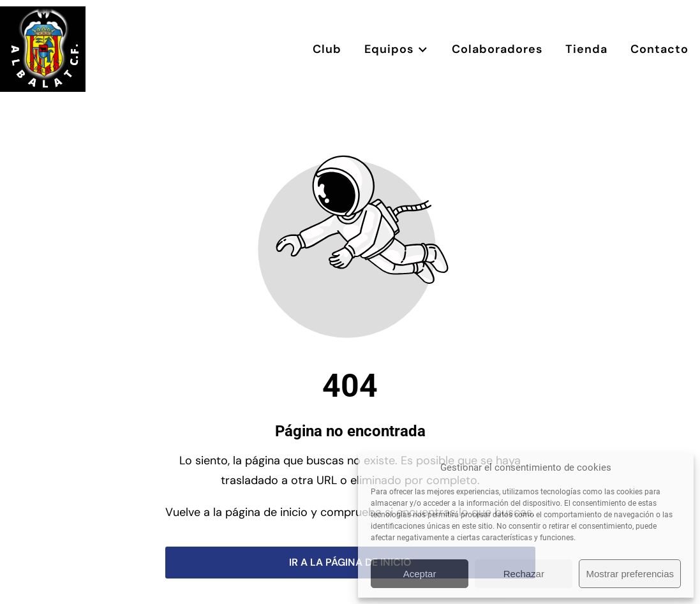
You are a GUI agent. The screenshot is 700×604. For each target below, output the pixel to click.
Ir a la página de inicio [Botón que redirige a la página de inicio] (350, 562)
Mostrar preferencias (630, 574)
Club (327, 49)
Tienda (586, 49)
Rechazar (524, 574)
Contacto (659, 49)
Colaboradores (497, 49)
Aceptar (420, 574)
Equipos (397, 49)
